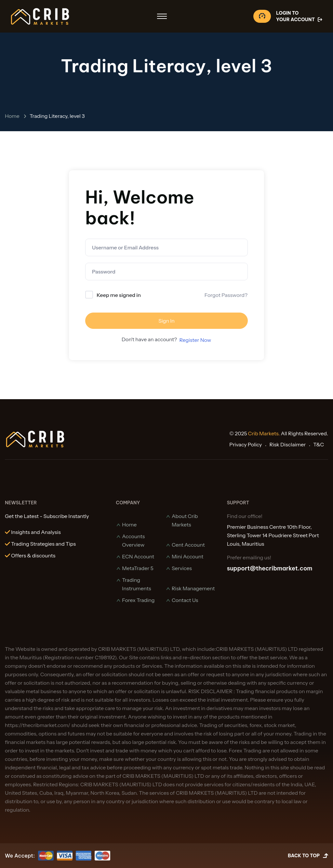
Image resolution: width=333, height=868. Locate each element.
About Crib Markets (185, 520)
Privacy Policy (246, 444)
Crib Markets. (264, 433)
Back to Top (308, 856)
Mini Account (187, 556)
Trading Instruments (136, 584)
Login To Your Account (300, 16)
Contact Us (185, 600)
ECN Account (138, 556)
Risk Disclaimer (287, 444)
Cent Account (188, 545)
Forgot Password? (226, 295)
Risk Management (193, 588)
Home (12, 116)
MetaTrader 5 (138, 568)
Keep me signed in (119, 295)
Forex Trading (138, 600)
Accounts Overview (133, 540)
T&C (319, 444)
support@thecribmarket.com (270, 568)
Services (182, 568)
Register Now (195, 340)
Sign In (166, 321)
